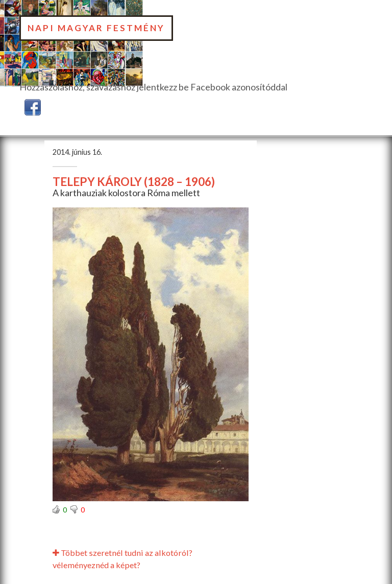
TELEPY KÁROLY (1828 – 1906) (134, 182)
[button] (33, 106)
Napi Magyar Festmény (96, 28)
